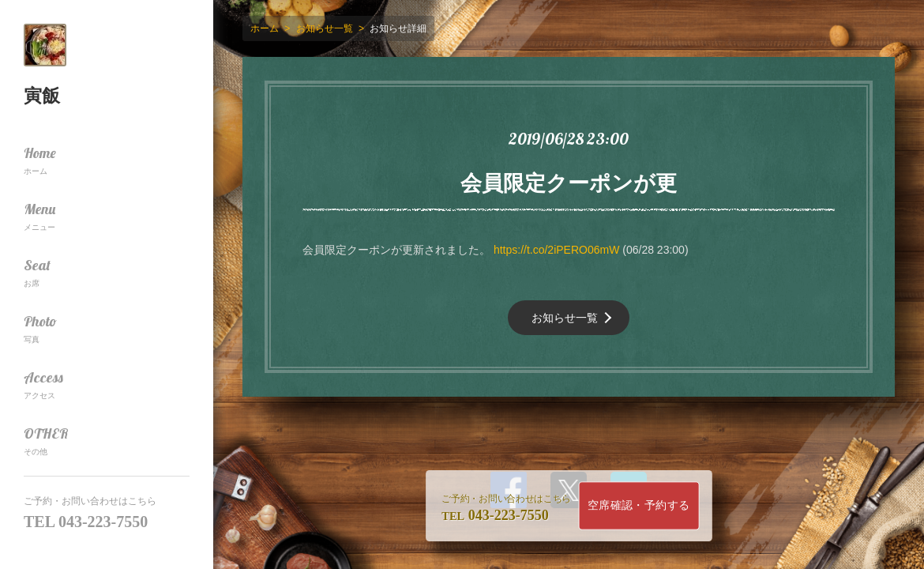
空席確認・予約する (639, 505)
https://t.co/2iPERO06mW (557, 250)
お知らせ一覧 (565, 318)
